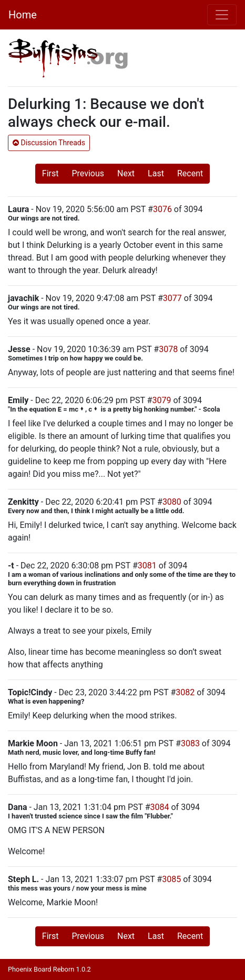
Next (126, 173)
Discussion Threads (49, 143)
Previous (88, 173)
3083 (190, 743)
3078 (168, 349)
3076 (162, 209)
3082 (185, 692)
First (50, 173)
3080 (172, 502)
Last (156, 173)
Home (23, 15)
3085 (171, 879)
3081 (147, 566)
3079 (161, 400)
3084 (160, 807)
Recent (190, 173)
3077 (172, 298)
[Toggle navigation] (222, 15)
